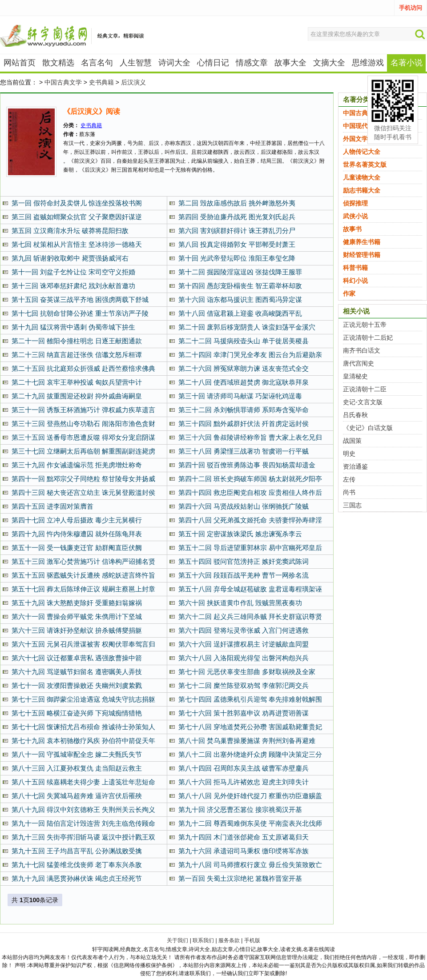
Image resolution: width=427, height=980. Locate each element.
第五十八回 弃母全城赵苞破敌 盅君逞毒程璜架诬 (250, 589)
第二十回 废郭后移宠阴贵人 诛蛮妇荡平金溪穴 (247, 327)
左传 (349, 479)
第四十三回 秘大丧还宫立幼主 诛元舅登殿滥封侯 (83, 492)
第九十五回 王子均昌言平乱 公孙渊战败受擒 (77, 851)
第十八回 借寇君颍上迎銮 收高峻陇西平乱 (240, 313)
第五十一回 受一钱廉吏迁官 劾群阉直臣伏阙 (77, 548)
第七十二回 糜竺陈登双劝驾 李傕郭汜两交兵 (244, 685)
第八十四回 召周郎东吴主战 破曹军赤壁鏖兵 (244, 768)
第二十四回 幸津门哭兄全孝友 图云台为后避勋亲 (250, 355)
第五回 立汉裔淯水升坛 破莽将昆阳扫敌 (70, 231)
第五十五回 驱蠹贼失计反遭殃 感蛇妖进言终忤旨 (83, 575)
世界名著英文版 (365, 165)
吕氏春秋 (355, 415)
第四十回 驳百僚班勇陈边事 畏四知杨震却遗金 (247, 465)
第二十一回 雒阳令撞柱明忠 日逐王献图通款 (77, 341)
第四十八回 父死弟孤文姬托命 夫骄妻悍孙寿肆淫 (250, 520)
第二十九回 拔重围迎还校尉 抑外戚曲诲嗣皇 (77, 396)
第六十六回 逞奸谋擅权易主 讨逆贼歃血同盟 (244, 644)
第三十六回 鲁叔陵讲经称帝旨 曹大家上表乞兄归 (250, 437)
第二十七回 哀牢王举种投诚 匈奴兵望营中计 (77, 382)
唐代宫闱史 (359, 363)
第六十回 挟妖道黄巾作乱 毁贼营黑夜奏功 (240, 603)
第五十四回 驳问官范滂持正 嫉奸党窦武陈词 (244, 561)
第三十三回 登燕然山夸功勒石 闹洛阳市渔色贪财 (83, 424)
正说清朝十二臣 (365, 389)
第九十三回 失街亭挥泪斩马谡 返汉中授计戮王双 (83, 837)
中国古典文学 (63, 82)
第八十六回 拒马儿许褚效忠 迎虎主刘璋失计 (244, 782)
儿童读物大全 (362, 177)
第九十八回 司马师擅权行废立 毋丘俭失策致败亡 (250, 865)
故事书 (352, 229)
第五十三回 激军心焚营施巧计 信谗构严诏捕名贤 (83, 561)
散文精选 (58, 63)
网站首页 (20, 63)
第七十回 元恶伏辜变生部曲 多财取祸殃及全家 (247, 672)
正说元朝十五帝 (365, 325)
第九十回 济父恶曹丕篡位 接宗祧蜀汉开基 (240, 809)
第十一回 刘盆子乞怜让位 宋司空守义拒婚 (73, 272)
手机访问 (411, 8)
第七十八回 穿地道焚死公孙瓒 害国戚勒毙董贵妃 (250, 727)
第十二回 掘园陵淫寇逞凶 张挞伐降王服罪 (240, 272)
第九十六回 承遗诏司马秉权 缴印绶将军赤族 (244, 851)
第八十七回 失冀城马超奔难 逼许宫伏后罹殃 (77, 796)
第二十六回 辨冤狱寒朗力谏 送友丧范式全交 (244, 368)
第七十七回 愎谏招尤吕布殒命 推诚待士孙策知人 (83, 727)
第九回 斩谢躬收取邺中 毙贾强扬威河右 (70, 258)
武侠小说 (355, 216)
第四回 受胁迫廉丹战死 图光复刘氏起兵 (237, 217)
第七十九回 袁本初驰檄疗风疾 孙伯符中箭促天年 (83, 741)
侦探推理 (355, 203)
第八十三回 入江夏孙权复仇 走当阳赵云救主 (77, 768)
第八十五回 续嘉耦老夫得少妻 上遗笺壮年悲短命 (83, 782)
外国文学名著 (362, 139)
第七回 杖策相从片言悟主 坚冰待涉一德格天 (77, 244)
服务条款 (229, 940)
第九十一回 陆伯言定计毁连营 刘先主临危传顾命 (83, 823)
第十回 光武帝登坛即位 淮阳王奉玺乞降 (237, 258)
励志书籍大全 (362, 190)
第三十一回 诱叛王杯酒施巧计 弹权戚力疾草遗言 (83, 410)
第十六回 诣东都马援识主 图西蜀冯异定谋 (240, 299)
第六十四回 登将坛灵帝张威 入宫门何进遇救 (244, 630)
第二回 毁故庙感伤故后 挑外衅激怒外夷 (237, 203)
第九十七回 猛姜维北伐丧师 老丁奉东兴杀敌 (77, 865)
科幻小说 (355, 281)
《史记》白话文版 (368, 428)
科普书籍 (355, 268)
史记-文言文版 (363, 402)
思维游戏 (368, 63)
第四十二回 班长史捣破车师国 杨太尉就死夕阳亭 (250, 479)
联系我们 (203, 940)
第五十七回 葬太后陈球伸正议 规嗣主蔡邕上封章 (83, 589)
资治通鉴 (355, 466)
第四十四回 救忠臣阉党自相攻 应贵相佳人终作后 (250, 492)
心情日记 (213, 63)
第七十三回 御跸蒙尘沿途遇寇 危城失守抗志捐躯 (83, 699)
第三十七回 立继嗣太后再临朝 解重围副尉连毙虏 (83, 451)
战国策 (352, 441)
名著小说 (407, 63)
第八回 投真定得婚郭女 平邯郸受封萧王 (237, 244)
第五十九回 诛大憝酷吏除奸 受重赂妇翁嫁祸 (77, 603)
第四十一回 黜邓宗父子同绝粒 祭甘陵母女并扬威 (83, 479)
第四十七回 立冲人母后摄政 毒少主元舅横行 (77, 520)
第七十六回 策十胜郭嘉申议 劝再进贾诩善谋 (244, 713)
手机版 (252, 940)
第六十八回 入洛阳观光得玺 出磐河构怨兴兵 (244, 658)
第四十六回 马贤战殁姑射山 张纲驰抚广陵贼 (244, 506)
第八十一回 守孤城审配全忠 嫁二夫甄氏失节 (77, 754)
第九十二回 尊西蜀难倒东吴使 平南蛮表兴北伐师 (250, 823)
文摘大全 (329, 63)
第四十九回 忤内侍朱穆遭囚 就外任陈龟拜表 (77, 534)
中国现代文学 (362, 126)
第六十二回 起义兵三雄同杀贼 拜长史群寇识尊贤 (250, 617)
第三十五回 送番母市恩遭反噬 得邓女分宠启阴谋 (83, 437)
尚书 (349, 492)
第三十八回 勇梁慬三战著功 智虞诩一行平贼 (244, 451)
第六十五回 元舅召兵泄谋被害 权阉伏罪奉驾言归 (83, 644)
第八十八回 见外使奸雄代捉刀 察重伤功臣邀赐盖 (250, 796)
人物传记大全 (362, 152)
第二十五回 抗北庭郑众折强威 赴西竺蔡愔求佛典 (83, 368)
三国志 (352, 505)
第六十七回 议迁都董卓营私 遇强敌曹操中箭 (77, 658)
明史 (349, 454)
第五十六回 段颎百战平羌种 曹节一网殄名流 (244, 575)
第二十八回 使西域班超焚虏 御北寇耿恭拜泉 (244, 382)
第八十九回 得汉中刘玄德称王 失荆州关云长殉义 (83, 809)
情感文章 (252, 63)
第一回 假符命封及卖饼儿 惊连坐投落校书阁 (77, 203)
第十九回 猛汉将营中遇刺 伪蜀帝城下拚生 (73, 327)
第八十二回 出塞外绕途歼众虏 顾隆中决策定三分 (250, 754)
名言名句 (97, 63)
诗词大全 (174, 63)
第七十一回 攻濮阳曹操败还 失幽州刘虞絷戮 (77, 685)
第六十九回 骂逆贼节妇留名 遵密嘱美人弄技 (77, 672)
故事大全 (290, 63)
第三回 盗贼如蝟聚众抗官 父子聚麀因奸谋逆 (77, 217)
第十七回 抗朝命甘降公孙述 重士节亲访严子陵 (80, 313)
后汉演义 (133, 82)
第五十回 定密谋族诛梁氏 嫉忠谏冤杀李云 (240, 534)
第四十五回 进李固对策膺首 (52, 506)
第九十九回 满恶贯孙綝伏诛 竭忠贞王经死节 (77, 878)
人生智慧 (136, 63)
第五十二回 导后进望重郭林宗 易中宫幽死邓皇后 (250, 548)
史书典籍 (101, 82)
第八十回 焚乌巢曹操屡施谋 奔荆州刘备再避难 (247, 741)
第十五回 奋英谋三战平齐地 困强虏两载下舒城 (80, 299)
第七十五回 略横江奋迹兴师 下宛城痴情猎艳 (77, 713)
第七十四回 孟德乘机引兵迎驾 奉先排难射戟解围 (250, 699)
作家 (349, 293)
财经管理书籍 (362, 255)
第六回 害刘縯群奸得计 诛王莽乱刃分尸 (237, 231)
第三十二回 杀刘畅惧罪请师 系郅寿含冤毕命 (244, 410)
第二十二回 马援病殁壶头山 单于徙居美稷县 (244, 341)
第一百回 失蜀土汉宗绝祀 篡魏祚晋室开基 (240, 878)
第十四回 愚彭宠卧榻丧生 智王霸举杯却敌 (240, 286)
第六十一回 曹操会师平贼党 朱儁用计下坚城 (77, 617)
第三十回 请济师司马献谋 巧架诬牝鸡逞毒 (240, 396)
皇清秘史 (355, 376)
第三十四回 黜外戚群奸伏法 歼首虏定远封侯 (244, 424)
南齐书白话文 (362, 350)
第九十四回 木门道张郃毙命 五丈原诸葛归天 (244, 837)
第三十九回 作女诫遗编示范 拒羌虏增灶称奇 (77, 465)
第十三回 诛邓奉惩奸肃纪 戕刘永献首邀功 (73, 286)
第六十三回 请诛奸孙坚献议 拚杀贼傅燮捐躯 (77, 630)
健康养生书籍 (362, 242)
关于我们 (177, 940)
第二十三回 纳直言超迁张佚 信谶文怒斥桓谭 (77, 355)
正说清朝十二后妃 (368, 337)
